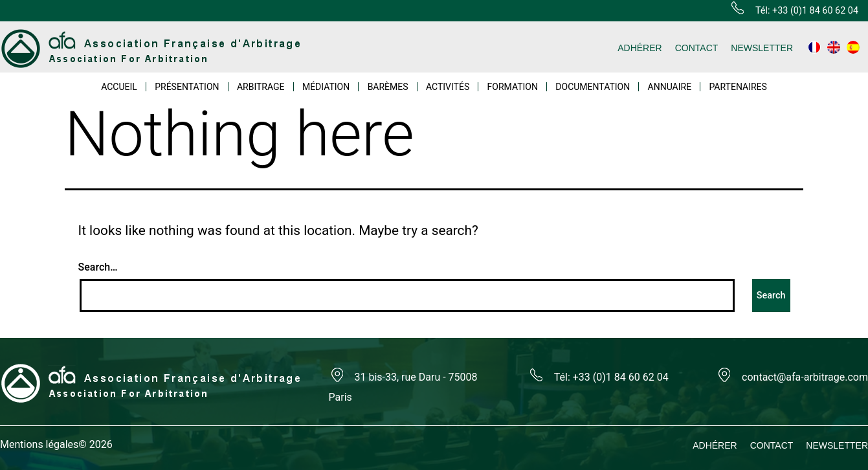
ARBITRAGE (261, 87)
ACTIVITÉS (448, 87)
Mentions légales (39, 444)
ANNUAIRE (670, 87)
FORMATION (513, 87)
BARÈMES (388, 87)
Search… (98, 267)
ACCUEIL (119, 87)
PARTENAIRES (738, 87)
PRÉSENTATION (187, 87)
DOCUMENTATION (593, 87)
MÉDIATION (326, 87)
